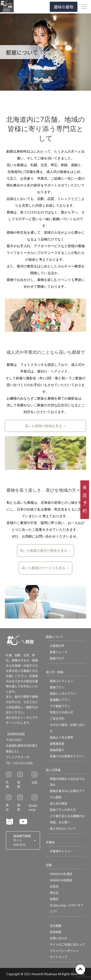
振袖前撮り (57, 750)
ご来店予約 (57, 718)
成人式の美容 (58, 803)
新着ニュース (58, 652)
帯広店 (54, 893)
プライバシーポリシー (64, 951)
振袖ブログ (57, 658)
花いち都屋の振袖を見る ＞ (46, 426)
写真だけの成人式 (61, 712)
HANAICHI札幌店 (61, 874)
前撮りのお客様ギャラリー (67, 756)
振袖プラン (57, 687)
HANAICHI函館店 (61, 880)
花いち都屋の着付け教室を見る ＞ (46, 551)
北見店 (54, 886)
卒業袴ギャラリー (61, 851)
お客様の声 (57, 646)
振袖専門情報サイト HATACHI (22, 840)
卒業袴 (50, 842)
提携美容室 (57, 744)
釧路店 (54, 899)
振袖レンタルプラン (63, 693)
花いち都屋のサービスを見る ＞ (46, 568)
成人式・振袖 (55, 672)
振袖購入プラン (60, 700)
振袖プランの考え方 (63, 810)
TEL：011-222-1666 (19, 763)
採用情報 (56, 932)
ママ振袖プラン (60, 706)
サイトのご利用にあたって (67, 944)
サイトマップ (58, 957)
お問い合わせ (58, 938)
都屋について (55, 637)
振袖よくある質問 (61, 737)
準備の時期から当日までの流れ (67, 782)
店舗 (49, 865)
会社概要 (56, 926)
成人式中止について (63, 828)
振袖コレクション (61, 681)
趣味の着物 (64, 7)
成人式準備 (53, 770)
